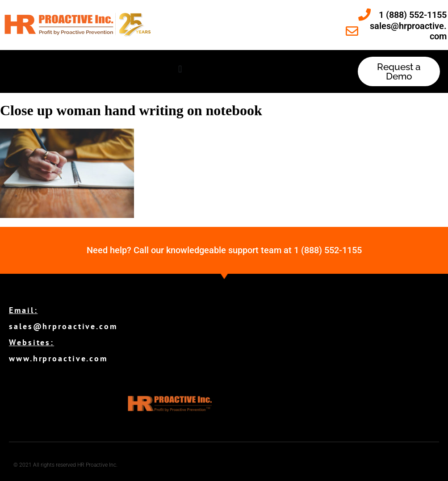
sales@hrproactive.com (63, 326)
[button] (180, 69)
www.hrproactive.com (58, 358)
